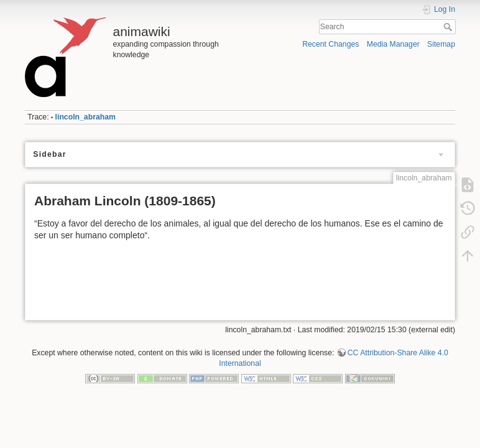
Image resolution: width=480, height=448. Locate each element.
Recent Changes (330, 44)
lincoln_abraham (85, 117)
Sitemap (441, 44)
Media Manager (393, 44)
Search (449, 27)
